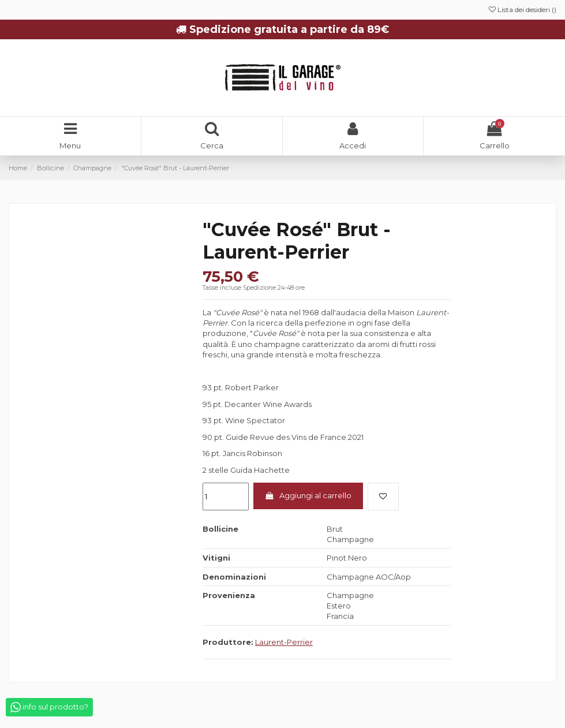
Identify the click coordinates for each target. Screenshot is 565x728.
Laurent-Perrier (284, 642)
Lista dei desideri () (523, 10)
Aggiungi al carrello (308, 495)
